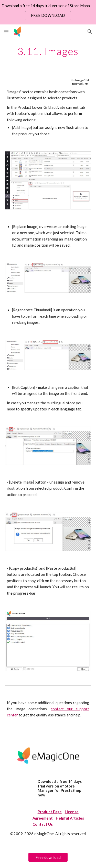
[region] (48, 12)
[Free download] (48, 857)
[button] (6, 31)
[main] (48, 51)
